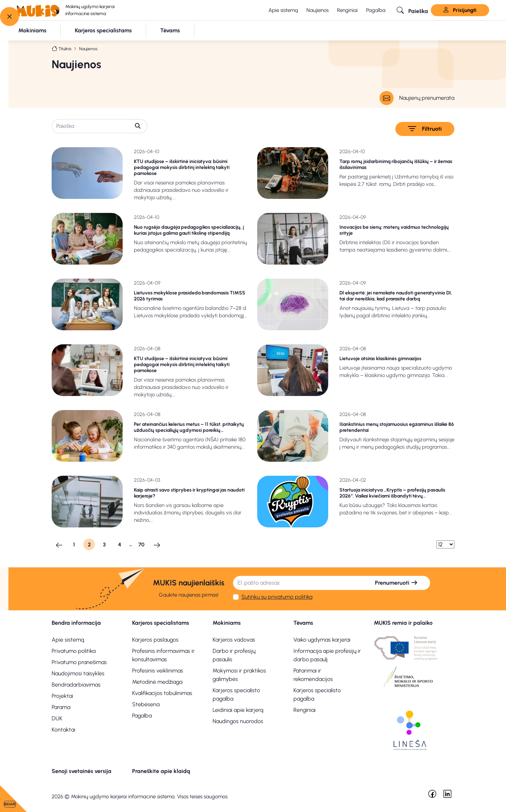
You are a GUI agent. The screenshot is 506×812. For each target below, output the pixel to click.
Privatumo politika (74, 651)
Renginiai (347, 10)
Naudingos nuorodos (238, 721)
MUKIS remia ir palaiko (403, 623)
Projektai (62, 696)
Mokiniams (227, 623)
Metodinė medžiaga (157, 682)
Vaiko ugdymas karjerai (322, 640)
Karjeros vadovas (234, 640)
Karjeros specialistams (161, 623)
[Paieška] (90, 126)
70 (141, 545)
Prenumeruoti (396, 583)
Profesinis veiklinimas (158, 671)
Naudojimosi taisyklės (78, 673)
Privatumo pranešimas (79, 662)
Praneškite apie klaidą (161, 771)
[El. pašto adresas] (298, 583)
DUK (57, 718)
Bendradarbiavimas (76, 685)
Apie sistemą (283, 10)
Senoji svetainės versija (82, 771)
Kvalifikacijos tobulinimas (162, 693)
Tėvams (303, 623)
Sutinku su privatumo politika (277, 597)
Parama (61, 707)
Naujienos (317, 10)
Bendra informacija (76, 623)
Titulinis (65, 49)
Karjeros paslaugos (155, 640)
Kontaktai (63, 730)
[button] (412, 10)
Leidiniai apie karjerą (238, 710)
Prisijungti (460, 10)
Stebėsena (146, 704)
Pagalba (376, 10)
